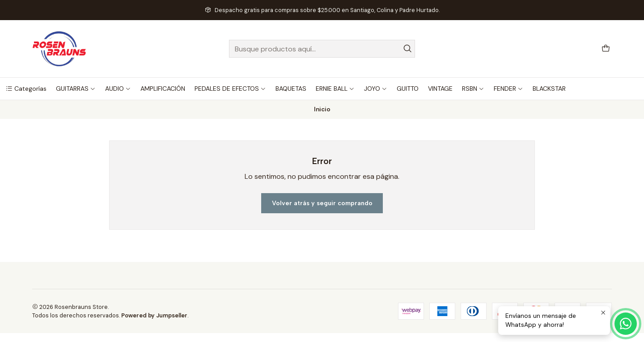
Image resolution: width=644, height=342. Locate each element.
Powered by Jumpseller (154, 315)
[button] (26, 89)
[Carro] (606, 49)
